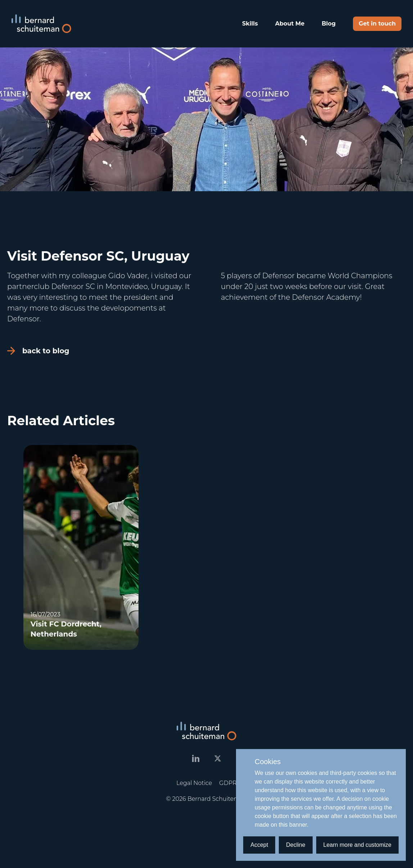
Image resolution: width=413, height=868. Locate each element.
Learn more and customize (357, 845)
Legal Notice (194, 783)
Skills (250, 24)
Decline (296, 845)
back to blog (38, 351)
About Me (290, 24)
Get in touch (377, 24)
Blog (329, 24)
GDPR (228, 783)
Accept (259, 845)
